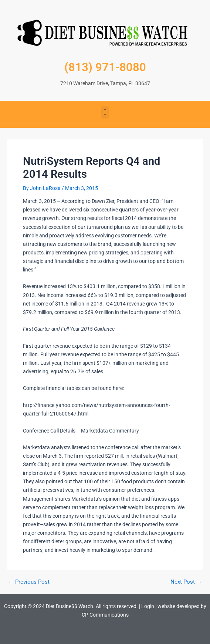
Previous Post (29, 582)
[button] (105, 112)
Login (148, 606)
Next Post (186, 582)
